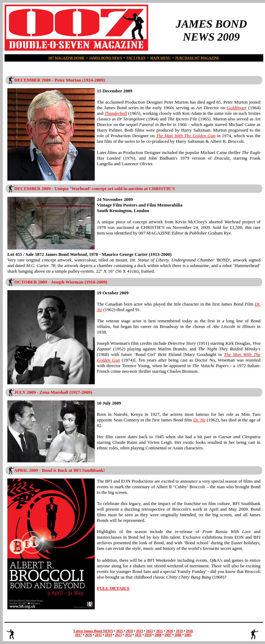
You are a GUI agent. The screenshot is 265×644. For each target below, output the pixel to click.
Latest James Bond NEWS (93, 631)
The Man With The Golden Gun (186, 136)
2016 (88, 635)
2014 (108, 635)
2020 (170, 631)
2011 (138, 635)
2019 (179, 631)
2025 (120, 631)
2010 (148, 635)
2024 (129, 631)
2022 (150, 631)
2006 (178, 635)
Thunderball (116, 113)
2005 (188, 635)
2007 (168, 635)
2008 (158, 635)
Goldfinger (237, 108)
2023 (139, 631)
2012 (128, 635)
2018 (189, 631)
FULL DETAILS (113, 588)
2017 (78, 635)
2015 (98, 635)
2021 (159, 631)
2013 (118, 635)
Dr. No (199, 420)
